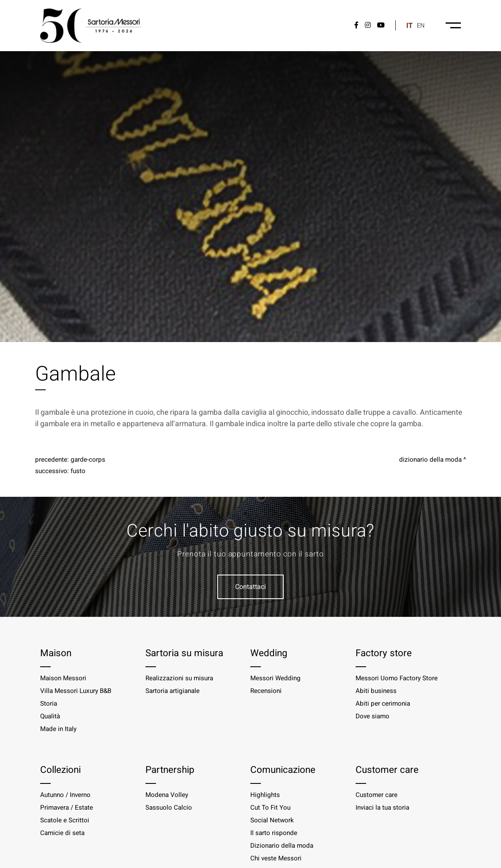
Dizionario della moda (430, 460)
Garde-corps (88, 460)
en (421, 26)
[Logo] (91, 26)
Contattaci (250, 587)
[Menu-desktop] (453, 25)
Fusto (78, 471)
